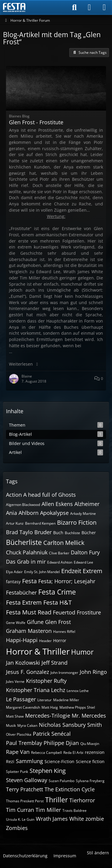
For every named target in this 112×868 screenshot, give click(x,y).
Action (14, 495)
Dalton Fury (85, 552)
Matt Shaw (15, 716)
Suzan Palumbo (62, 781)
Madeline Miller (66, 700)
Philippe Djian (61, 743)
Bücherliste (24, 542)
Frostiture (89, 612)
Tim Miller (48, 810)
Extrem (93, 571)
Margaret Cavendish (23, 707)
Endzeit (71, 571)
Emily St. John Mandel (42, 572)
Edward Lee (83, 562)
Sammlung (29, 761)
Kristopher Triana (28, 690)
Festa (29, 581)
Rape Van (18, 752)
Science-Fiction (59, 761)
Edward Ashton (60, 562)
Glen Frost (58, 622)
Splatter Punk (17, 772)
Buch (58, 533)
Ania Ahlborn (22, 513)
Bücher (89, 533)
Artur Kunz (15, 523)
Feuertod (64, 612)
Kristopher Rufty (46, 681)
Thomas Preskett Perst (25, 801)
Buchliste (72, 533)
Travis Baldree (75, 810)
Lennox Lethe (78, 691)
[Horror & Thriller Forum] (14, 7)
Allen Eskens (57, 504)
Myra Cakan (27, 725)
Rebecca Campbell (46, 753)
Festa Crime (57, 592)
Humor (82, 652)
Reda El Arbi (73, 753)
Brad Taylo (19, 532)
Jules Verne (15, 681)
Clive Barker (59, 553)
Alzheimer (87, 504)
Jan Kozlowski (23, 663)
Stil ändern (98, 853)
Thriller (56, 800)
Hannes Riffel (64, 632)
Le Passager (21, 699)
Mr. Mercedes (89, 716)
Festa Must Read (29, 612)
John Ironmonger (64, 673)
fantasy (13, 582)
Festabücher (21, 592)
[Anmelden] (89, 7)
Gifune (35, 622)
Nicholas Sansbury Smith (70, 725)
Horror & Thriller (38, 651)
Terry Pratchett (24, 789)
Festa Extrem (24, 602)
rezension (95, 752)
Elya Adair (14, 572)
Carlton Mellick (64, 543)
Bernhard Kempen (40, 523)
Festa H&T (57, 602)
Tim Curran (20, 810)
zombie (95, 819)
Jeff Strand (55, 663)
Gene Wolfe (16, 623)
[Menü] (104, 7)
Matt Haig (50, 707)
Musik (11, 725)
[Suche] (74, 7)
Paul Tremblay (24, 743)
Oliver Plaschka (19, 734)
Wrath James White (60, 819)
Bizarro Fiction (77, 522)
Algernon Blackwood (23, 505)
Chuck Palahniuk (27, 552)
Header (45, 641)
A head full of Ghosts (50, 495)
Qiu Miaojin (90, 744)
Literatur (45, 700)
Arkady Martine (83, 514)
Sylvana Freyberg (90, 781)
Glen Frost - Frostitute (36, 122)
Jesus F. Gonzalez (27, 672)
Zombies (17, 828)
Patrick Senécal (52, 734)
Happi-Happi (22, 640)
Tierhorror (82, 800)
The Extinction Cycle (70, 789)
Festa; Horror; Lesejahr (67, 581)
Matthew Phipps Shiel (77, 707)
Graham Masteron (29, 631)
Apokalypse (54, 513)
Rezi (10, 761)
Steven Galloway (27, 780)
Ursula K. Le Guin (20, 819)
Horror (60, 640)
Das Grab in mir (26, 562)
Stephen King (48, 771)
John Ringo (93, 672)
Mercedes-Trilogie (48, 716)
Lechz (58, 690)
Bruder (43, 532)
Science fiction (90, 761)
